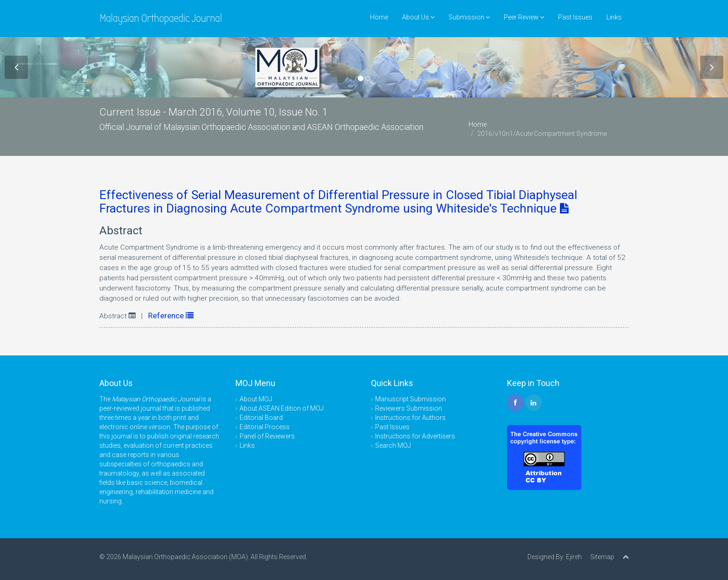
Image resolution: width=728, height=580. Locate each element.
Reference (171, 316)
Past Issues (575, 17)
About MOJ (256, 399)
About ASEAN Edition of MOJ (282, 408)
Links (614, 17)
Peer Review (524, 17)
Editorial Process (265, 427)
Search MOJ (393, 445)
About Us (418, 17)
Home (379, 17)
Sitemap (602, 557)
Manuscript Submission (410, 399)
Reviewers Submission (409, 408)
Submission (469, 17)
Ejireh (574, 557)
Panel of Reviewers (267, 436)
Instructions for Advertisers (415, 436)
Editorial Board (261, 418)
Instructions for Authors (410, 418)
